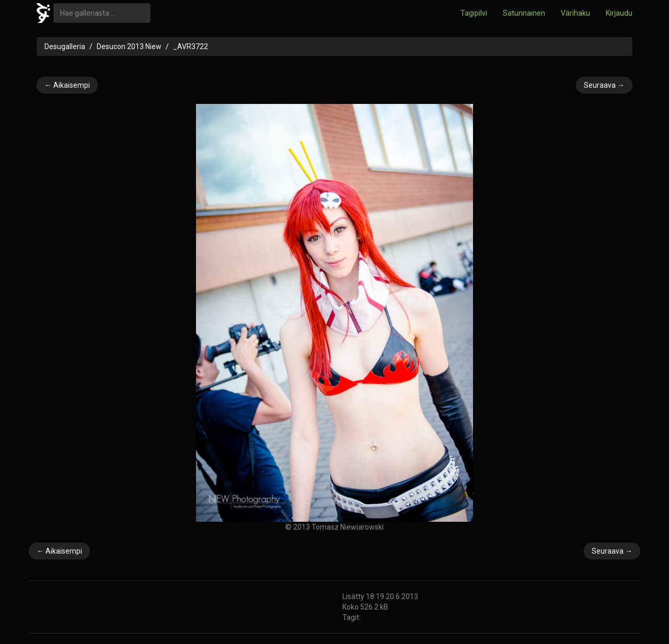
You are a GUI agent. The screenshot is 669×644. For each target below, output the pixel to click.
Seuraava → (604, 85)
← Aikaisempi (67, 85)
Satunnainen (524, 13)
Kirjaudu (619, 13)
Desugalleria (65, 46)
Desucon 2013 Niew (129, 46)
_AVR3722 (191, 46)
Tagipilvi (474, 13)
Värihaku (575, 13)
